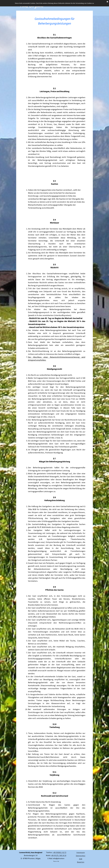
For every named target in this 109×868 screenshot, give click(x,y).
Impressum (81, 852)
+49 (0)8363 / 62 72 (60, 852)
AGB (81, 859)
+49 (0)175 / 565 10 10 (58, 855)
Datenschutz (81, 856)
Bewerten (81, 862)
